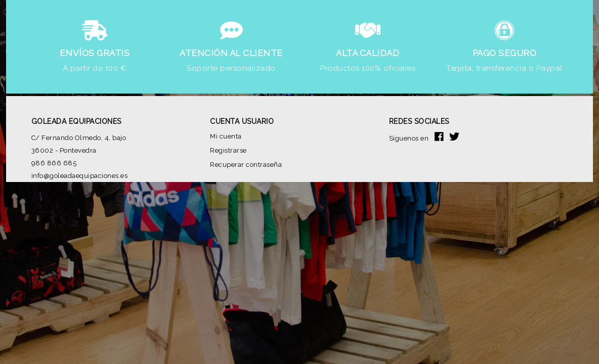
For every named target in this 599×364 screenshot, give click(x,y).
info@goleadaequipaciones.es (80, 176)
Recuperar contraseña (246, 165)
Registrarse (228, 150)
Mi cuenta (226, 136)
